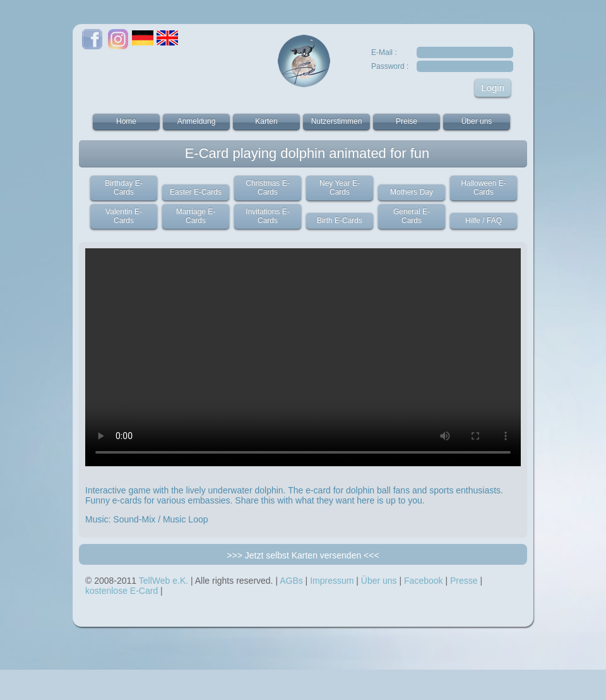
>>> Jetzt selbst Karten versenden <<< (303, 555)
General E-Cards (412, 216)
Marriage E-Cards (196, 216)
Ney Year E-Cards (340, 188)
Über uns (477, 121)
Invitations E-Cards (267, 216)
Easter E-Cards (196, 192)
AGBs (291, 581)
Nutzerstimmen (337, 121)
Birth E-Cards (340, 220)
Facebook (423, 581)
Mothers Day (412, 192)
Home (126, 121)
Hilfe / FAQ (484, 220)
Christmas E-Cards (267, 188)
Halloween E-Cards (483, 188)
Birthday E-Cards (123, 188)
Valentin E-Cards (124, 216)
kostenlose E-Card (122, 591)
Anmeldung (197, 121)
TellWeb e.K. (163, 581)
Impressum (332, 581)
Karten (266, 121)
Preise (407, 121)
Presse (464, 581)
